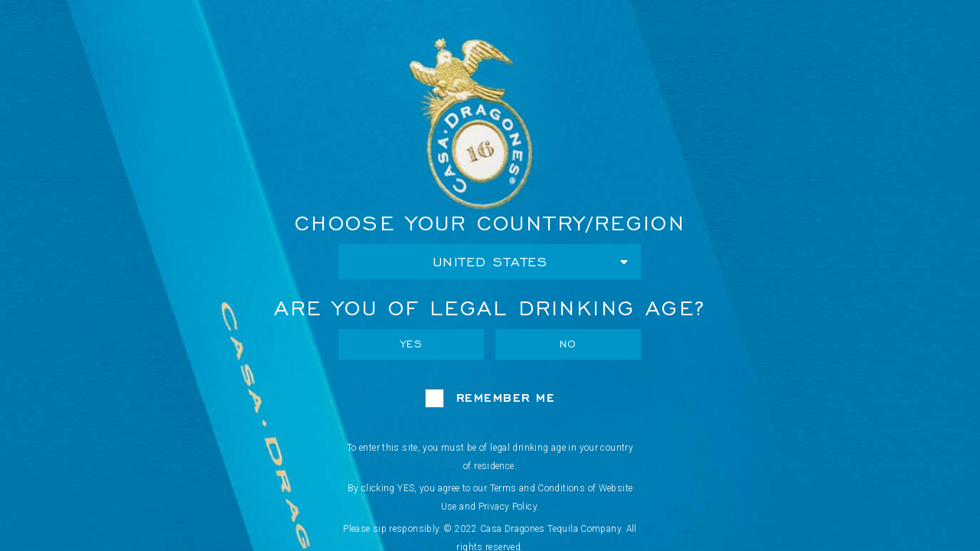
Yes (412, 344)
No (568, 344)
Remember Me (506, 398)
